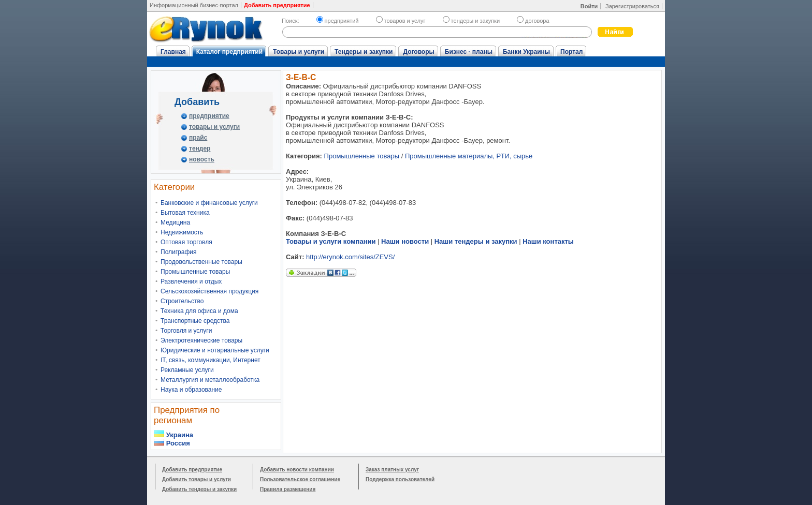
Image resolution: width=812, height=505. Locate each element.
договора (533, 21)
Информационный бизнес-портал (194, 5)
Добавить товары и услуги (197, 479)
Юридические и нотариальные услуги (215, 350)
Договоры (418, 52)
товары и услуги (214, 127)
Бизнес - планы (469, 52)
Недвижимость (182, 232)
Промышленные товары (195, 272)
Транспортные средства (195, 321)
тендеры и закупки (471, 21)
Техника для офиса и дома (199, 311)
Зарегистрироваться (632, 6)
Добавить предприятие (192, 470)
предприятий (338, 21)
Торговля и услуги (186, 331)
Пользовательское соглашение (300, 479)
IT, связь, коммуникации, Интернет (211, 360)
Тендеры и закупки (364, 52)
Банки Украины (526, 52)
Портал (571, 52)
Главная (173, 52)
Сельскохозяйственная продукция (209, 291)
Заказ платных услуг (392, 470)
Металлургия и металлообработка (210, 380)
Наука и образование (191, 390)
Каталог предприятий (229, 52)
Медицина (175, 222)
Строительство (182, 301)
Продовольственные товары (201, 262)
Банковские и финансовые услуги (209, 203)
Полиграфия (179, 252)
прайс (198, 138)
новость (202, 159)
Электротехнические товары (201, 340)
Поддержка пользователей (400, 479)
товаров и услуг (401, 21)
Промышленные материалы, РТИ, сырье (469, 156)
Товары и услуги (299, 52)
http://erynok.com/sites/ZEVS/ (350, 257)
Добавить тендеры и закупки (199, 489)
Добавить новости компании (297, 470)
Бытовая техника (185, 213)
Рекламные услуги (187, 370)
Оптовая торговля (186, 242)
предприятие (209, 116)
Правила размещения (288, 489)
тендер (200, 148)
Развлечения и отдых (191, 281)
